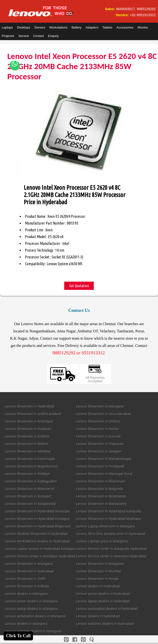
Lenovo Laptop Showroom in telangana (105, 526)
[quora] (92, 640)
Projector (8, 36)
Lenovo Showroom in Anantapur (29, 421)
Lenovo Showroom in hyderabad (29, 571)
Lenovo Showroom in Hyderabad (30, 406)
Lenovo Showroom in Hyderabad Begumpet (38, 526)
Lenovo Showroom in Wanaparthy (101, 504)
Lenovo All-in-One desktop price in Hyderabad (111, 534)
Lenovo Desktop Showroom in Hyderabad (36, 534)
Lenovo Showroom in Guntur (97, 429)
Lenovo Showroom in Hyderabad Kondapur (37, 519)
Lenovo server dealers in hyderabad (103, 594)
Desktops (24, 27)
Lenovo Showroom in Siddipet (27, 474)
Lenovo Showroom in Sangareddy (30, 504)
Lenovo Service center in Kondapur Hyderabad (40, 556)
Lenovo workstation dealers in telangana (35, 616)
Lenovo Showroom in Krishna (27, 436)
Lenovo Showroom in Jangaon (99, 451)
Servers (40, 27)
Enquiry (53, 36)
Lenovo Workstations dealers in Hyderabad (37, 541)
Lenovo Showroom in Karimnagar (30, 459)
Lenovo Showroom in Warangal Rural (104, 474)
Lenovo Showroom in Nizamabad (101, 496)
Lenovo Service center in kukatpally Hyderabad (111, 549)
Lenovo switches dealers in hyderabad (105, 624)
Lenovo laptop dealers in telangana (31, 609)
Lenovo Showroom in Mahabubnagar (104, 459)
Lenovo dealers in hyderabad (98, 586)
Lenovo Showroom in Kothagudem (31, 481)
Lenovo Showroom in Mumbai (98, 571)
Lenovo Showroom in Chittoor (98, 421)
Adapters (92, 27)
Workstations (58, 27)
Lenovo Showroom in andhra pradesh (33, 414)
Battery (76, 27)
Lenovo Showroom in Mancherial (30, 489)
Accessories (125, 27)
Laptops (7, 27)
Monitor (143, 27)
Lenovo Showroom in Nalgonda (99, 489)
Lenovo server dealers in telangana (31, 601)
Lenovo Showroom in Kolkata (27, 586)
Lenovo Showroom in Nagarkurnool (31, 466)
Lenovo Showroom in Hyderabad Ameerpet (37, 511)
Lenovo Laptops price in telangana (102, 541)
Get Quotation (79, 286)
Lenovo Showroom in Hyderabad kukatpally (109, 511)
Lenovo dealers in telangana (26, 594)
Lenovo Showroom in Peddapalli (100, 466)
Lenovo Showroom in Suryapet (28, 496)
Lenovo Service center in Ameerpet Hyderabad (111, 556)
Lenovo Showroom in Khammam (100, 481)
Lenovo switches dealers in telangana (33, 631)
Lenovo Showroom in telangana (100, 406)
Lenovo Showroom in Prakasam (100, 444)
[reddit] (83, 640)
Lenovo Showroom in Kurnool (98, 436)
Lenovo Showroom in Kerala (97, 579)
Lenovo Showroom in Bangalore (100, 564)
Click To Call (18, 636)
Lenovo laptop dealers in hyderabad (103, 601)
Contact (38, 36)
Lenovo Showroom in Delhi (25, 579)
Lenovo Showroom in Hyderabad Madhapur (109, 519)
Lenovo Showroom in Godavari (28, 429)
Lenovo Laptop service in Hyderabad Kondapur (40, 549)
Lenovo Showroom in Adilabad (28, 451)
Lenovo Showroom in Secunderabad (103, 414)
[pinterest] (66, 640)
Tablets (107, 27)
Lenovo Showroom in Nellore (27, 444)
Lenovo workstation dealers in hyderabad (107, 609)
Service (24, 36)
